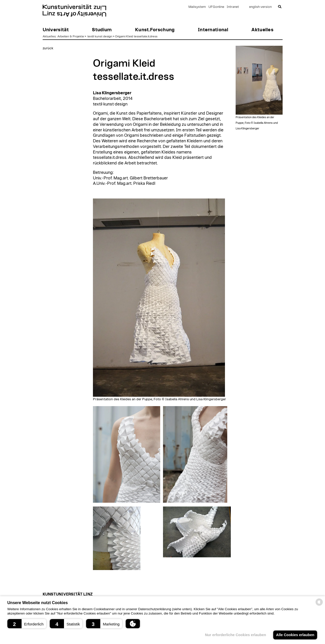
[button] (27, 624)
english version (260, 7)
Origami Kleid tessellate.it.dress (136, 36)
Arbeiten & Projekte (71, 36)
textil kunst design (100, 36)
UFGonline (216, 7)
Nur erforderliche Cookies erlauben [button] (235, 635)
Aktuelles (49, 36)
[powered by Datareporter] (319, 605)
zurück (48, 48)
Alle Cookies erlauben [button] (295, 635)
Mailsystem (197, 7)
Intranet (233, 7)
